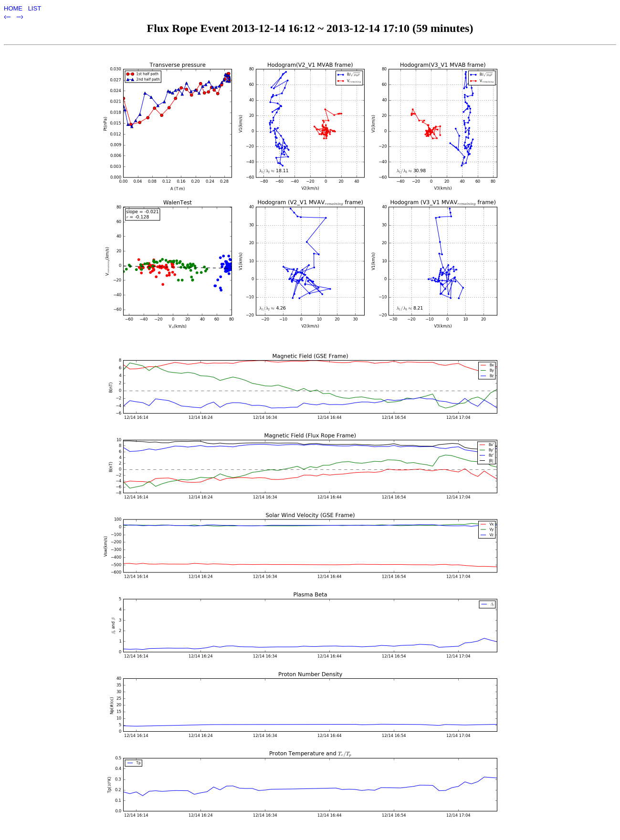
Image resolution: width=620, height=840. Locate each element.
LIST (35, 8)
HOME (14, 8)
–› (20, 16)
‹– (8, 16)
